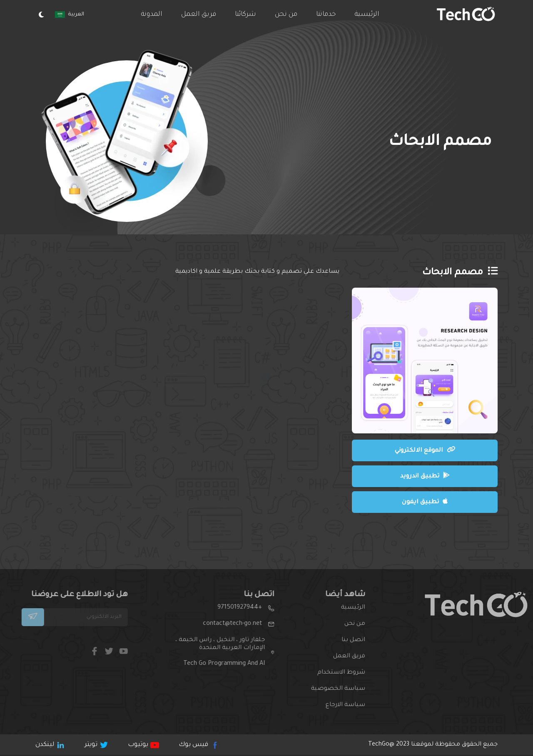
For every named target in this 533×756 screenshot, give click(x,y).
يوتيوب (143, 745)
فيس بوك (198, 745)
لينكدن (50, 745)
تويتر (96, 745)
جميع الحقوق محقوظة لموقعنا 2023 (433, 745)
